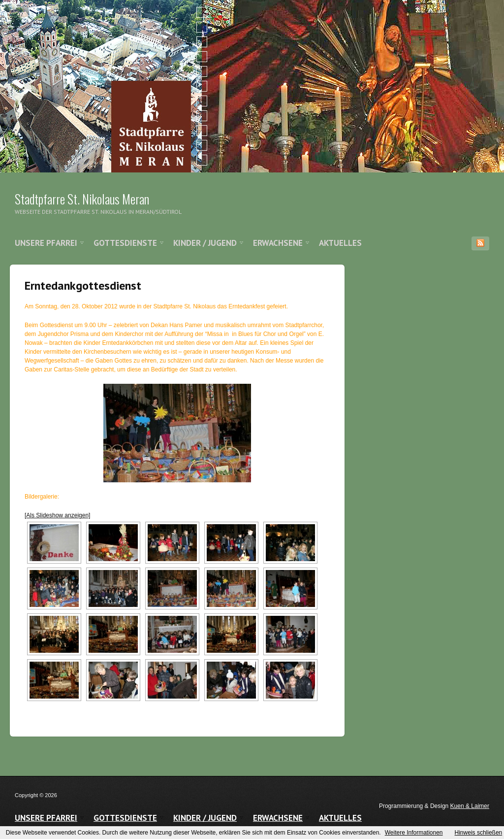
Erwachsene (278, 243)
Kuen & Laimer (470, 806)
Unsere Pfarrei (46, 243)
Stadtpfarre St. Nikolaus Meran (82, 199)
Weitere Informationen (414, 833)
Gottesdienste (125, 243)
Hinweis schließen (479, 833)
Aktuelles (340, 243)
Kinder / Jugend (205, 243)
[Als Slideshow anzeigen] (57, 515)
